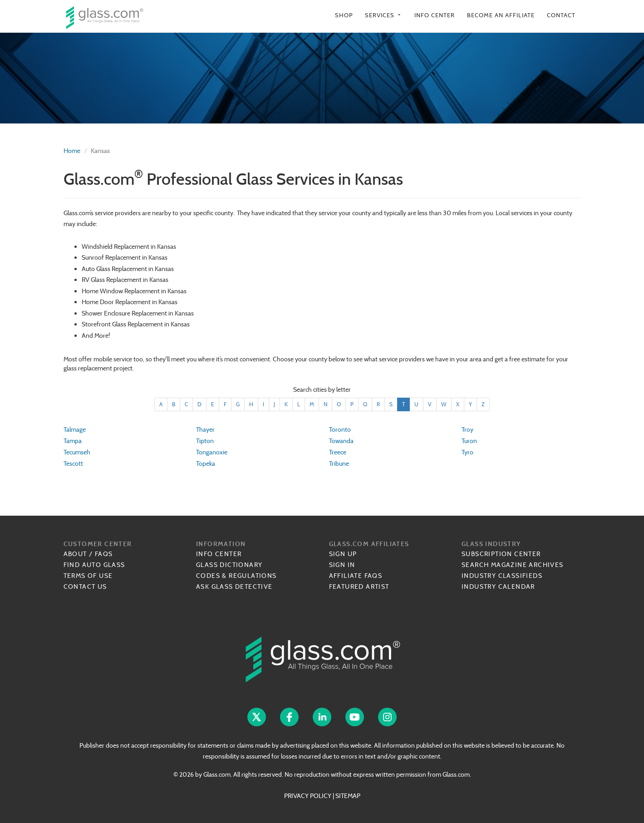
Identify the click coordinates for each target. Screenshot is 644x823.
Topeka (206, 463)
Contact (561, 15)
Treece (338, 452)
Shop (344, 15)
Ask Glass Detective (234, 586)
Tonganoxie (212, 452)
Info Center (435, 15)
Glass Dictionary (229, 565)
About (75, 554)
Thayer (205, 429)
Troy (467, 429)
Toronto (340, 429)
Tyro (467, 452)
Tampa (73, 441)
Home (72, 151)
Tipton (205, 441)
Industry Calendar (498, 586)
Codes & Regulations (236, 576)
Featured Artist (359, 586)
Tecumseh (77, 452)
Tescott (73, 463)
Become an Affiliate (501, 15)
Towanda (341, 441)
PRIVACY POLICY (308, 796)
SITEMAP (348, 796)
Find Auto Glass (94, 565)
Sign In (342, 565)
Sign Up (343, 554)
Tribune (339, 463)
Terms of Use (88, 576)
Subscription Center (501, 554)
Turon (469, 441)
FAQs (104, 554)
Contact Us (85, 586)
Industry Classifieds (502, 576)
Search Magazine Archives (513, 565)
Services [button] (383, 15)
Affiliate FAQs (356, 576)
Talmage (75, 429)
